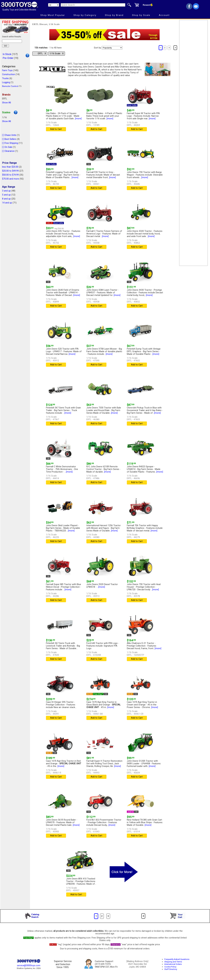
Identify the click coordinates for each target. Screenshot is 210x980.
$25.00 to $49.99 (10, 171)
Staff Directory (171, 969)
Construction (9, 74)
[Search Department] (54, 5)
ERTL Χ (42, 54)
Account (164, 15)
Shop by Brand (114, 15)
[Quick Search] (93, 5)
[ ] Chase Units (9, 135)
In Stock (7, 54)
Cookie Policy (170, 967)
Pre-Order (8, 58)
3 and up (6, 191)
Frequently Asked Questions (177, 959)
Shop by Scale (141, 15)
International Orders (173, 964)
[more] (78, 119)
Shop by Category (85, 15)
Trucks (5, 78)
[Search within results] (12, 41)
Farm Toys (7, 70)
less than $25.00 (10, 167)
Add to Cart (56, 129)
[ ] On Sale (7, 147)
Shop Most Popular (53, 15)
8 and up (6, 199)
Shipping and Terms (173, 962)
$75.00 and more (11, 179)
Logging (6, 82)
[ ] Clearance (8, 151)
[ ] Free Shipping (10, 143)
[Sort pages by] (112, 48)
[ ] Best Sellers (9, 139)
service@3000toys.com (29, 966)
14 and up (7, 203)
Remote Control (10, 86)
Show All (7, 103)
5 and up (6, 195)
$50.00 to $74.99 (10, 175)
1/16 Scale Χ (57, 54)
